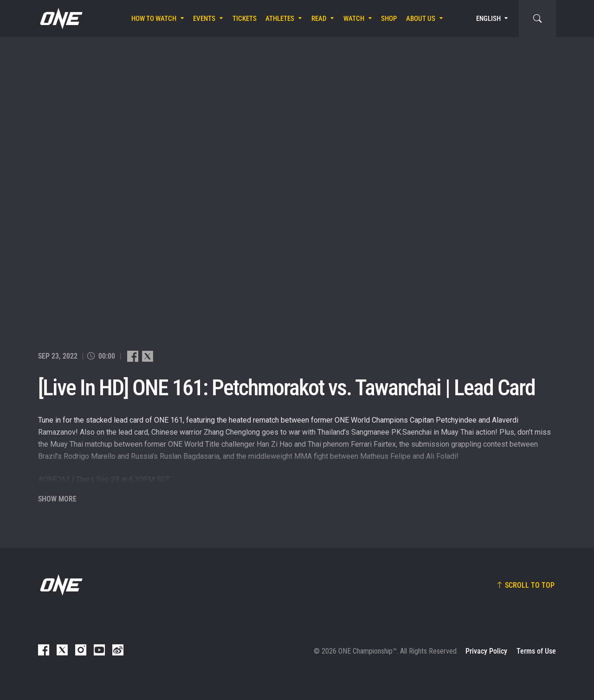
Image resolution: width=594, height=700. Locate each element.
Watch (354, 19)
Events (204, 19)
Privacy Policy (486, 651)
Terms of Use (536, 651)
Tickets (245, 19)
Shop (389, 19)
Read (319, 19)
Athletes (280, 19)
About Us (421, 19)
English (488, 19)
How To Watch (154, 19)
